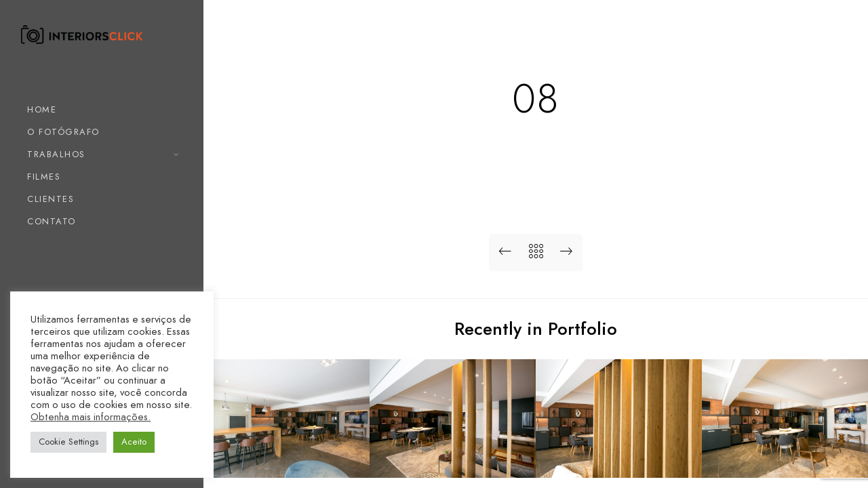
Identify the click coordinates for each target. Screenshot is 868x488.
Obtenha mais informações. (91, 417)
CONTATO (52, 222)
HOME (42, 110)
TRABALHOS (56, 155)
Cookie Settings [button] (68, 442)
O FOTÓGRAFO (63, 132)
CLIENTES (51, 199)
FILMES (44, 177)
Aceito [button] (134, 442)
